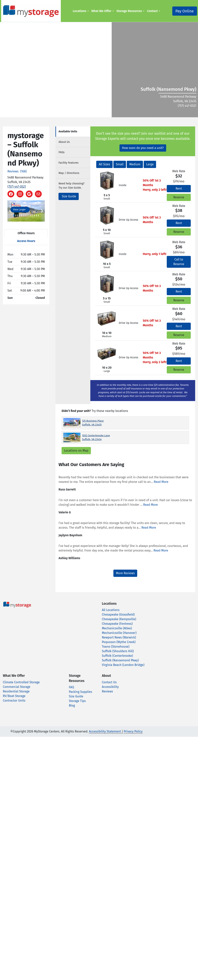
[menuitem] (80, 11)
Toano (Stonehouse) (116, 647)
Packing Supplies (80, 692)
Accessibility (110, 687)
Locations (79, 11)
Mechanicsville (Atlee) (117, 628)
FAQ (71, 687)
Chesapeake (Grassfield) (118, 615)
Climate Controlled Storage (21, 682)
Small (120, 164)
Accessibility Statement (105, 731)
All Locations (111, 610)
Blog (72, 705)
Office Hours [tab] (26, 233)
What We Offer (100, 11)
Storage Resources (128, 11)
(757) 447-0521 (17, 187)
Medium (135, 164)
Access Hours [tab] (26, 241)
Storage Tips (77, 701)
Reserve (179, 197)
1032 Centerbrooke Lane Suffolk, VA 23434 (96, 437)
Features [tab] (69, 163)
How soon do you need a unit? (143, 148)
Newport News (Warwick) (119, 637)
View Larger (19, 209)
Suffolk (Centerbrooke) (117, 656)
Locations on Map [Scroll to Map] (76, 451)
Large (150, 164)
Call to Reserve (179, 262)
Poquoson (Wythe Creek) (119, 642)
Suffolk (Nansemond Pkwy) (120, 660)
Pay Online (183, 11)
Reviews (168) (17, 171)
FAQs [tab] (61, 152)
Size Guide (69, 196)
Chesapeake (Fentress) (117, 624)
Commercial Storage (17, 687)
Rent (179, 189)
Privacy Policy (133, 731)
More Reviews (125, 573)
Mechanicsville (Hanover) (119, 633)
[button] (10, 211)
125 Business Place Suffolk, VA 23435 (93, 423)
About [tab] (64, 142)
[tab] (73, 132)
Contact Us (109, 682)
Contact (151, 11)
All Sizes (104, 164)
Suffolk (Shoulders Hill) (118, 651)
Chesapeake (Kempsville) (119, 619)
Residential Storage (16, 691)
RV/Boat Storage (14, 696)
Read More (161, 482)
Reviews (107, 691)
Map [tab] (69, 173)
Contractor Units (14, 701)
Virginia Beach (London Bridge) (123, 665)
